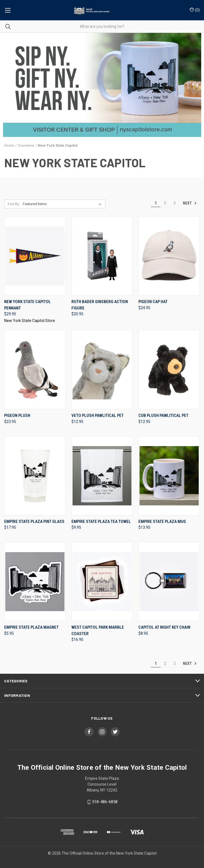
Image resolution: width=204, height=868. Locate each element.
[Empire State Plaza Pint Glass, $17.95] (35, 476)
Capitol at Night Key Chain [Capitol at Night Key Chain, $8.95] (164, 627)
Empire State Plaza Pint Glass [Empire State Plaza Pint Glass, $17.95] (34, 522)
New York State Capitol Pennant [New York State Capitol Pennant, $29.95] (28, 305)
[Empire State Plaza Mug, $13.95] (169, 476)
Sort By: (14, 204)
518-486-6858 (105, 802)
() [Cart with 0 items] (195, 10)
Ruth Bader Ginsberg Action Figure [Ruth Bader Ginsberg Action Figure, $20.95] (100, 305)
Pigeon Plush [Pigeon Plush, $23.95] (17, 415)
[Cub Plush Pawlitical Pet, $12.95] (169, 370)
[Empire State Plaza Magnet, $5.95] (35, 581)
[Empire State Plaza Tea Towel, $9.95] (102, 476)
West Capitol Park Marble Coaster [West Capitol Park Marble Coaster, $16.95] (98, 630)
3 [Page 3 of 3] (175, 203)
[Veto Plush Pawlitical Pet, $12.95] (102, 370)
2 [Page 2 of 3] (165, 203)
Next (190, 203)
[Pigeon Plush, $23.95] (35, 370)
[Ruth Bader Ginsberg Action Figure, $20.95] (102, 256)
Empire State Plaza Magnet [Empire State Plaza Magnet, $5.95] (31, 627)
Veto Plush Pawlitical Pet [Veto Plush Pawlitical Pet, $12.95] (98, 415)
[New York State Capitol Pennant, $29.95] (35, 256)
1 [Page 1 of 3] (156, 203)
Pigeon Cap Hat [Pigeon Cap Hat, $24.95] (153, 302)
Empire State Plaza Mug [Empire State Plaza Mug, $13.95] (162, 522)
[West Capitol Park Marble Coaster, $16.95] (102, 581)
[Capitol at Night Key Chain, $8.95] (169, 581)
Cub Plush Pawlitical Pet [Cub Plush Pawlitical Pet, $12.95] (163, 415)
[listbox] (63, 204)
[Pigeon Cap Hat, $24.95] (169, 256)
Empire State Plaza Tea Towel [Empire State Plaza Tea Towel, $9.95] (101, 522)
